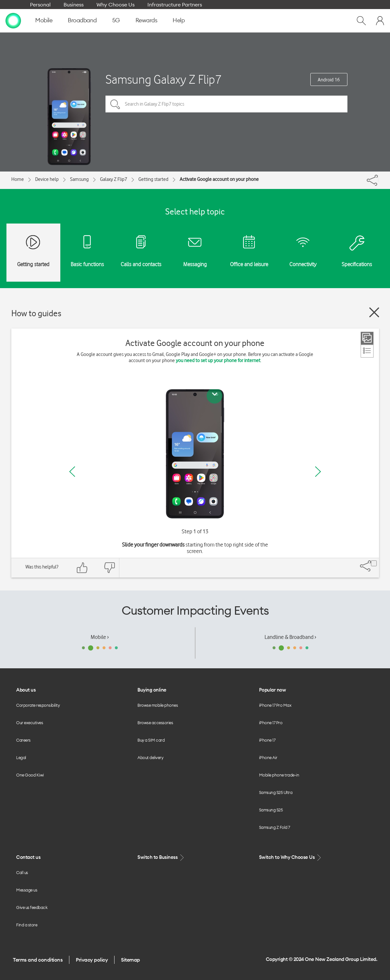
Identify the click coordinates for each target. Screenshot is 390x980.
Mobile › (100, 637)
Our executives (30, 723)
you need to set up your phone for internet (218, 360)
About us (26, 690)
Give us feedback (32, 907)
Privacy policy (92, 960)
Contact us (28, 857)
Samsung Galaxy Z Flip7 (164, 79)
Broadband (82, 20)
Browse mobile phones (158, 705)
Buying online (152, 690)
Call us (22, 872)
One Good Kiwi (30, 775)
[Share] (378, 179)
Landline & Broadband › (290, 637)
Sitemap (130, 960)
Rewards (146, 20)
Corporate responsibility (38, 705)
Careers (23, 740)
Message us (27, 890)
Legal (21, 757)
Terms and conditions (38, 960)
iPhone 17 (267, 740)
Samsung (79, 179)
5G (116, 20)
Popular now (273, 690)
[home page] (13, 20)
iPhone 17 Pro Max (275, 705)
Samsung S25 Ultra (276, 792)
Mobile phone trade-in (279, 775)
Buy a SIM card (151, 740)
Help (179, 20)
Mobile (44, 20)
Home (18, 179)
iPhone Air (268, 757)
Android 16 (329, 80)
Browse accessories (155, 723)
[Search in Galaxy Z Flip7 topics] (226, 104)
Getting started (153, 179)
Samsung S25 (271, 810)
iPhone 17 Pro (271, 723)
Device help (47, 179)
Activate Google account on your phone (219, 179)
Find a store (27, 925)
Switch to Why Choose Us (291, 857)
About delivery (150, 757)
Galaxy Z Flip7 (114, 179)
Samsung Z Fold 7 (275, 827)
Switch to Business (161, 857)
